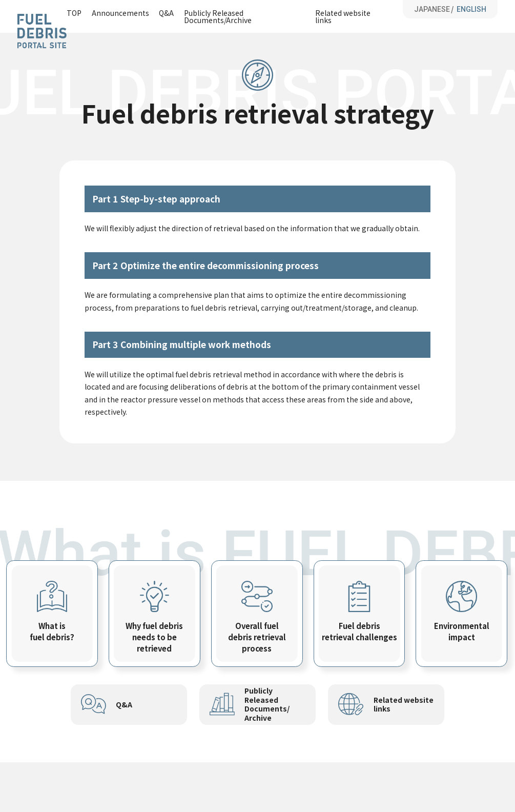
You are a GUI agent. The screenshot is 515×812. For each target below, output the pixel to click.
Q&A (166, 14)
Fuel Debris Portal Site (42, 31)
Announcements (120, 14)
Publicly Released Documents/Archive (218, 16)
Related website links (343, 16)
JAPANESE (432, 9)
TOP (74, 14)
